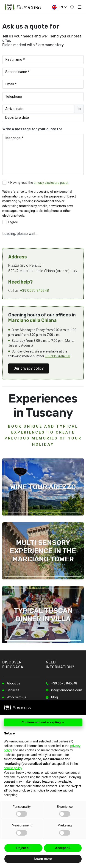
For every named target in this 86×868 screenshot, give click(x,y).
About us (14, 683)
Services (13, 690)
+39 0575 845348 (35, 291)
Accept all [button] (63, 848)
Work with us (16, 697)
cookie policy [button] (13, 768)
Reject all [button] (23, 848)
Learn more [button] (43, 859)
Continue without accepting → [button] (43, 722)
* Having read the (38, 183)
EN (59, 7)
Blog (54, 697)
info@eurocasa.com (67, 690)
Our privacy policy (29, 368)
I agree (13, 222)
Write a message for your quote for (32, 129)
